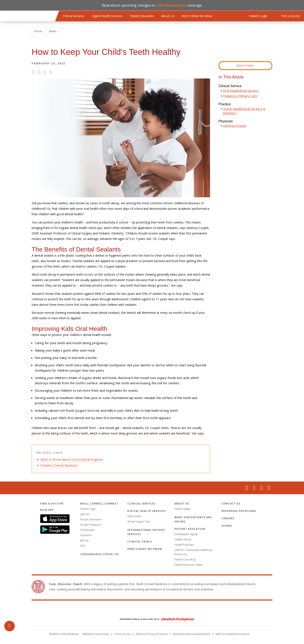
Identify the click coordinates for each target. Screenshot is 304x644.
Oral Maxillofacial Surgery (241, 91)
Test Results (87, 530)
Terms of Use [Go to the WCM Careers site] (122, 634)
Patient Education (142, 16)
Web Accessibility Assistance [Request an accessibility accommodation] (233, 634)
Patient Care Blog (185, 559)
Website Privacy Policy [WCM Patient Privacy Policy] (96, 634)
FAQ (83, 546)
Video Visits (134, 516)
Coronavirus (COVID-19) (99, 554)
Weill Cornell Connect (99, 504)
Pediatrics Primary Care (240, 96)
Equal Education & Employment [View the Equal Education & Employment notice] (191, 634)
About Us (168, 16)
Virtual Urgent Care (139, 522)
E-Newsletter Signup (186, 534)
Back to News (245, 65)
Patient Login (88, 509)
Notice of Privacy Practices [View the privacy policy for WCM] (152, 634)
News (53, 31)
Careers (228, 518)
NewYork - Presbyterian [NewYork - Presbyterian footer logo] (154, 619)
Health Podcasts (184, 545)
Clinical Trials (140, 542)
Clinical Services (74, 16)
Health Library (183, 539)
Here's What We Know (197, 16)
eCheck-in (86, 535)
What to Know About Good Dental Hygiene (72, 459)
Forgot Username (91, 519)
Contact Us (231, 504)
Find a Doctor (52, 504)
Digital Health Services (107, 16)
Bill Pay (84, 540)
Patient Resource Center (189, 565)
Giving (227, 526)
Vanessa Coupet (235, 126)
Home (38, 31)
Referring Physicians (239, 511)
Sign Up (85, 514)
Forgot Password (90, 525)
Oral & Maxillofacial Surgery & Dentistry (244, 111)
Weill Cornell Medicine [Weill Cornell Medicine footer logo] (152, 610)
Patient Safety (182, 509)
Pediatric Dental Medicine (59, 465)
